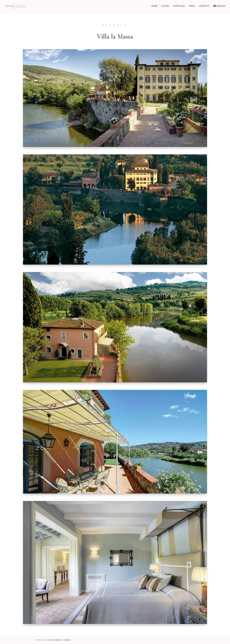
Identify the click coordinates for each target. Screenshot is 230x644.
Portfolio (179, 6)
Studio (165, 6)
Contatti (204, 6)
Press (192, 6)
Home (154, 6)
